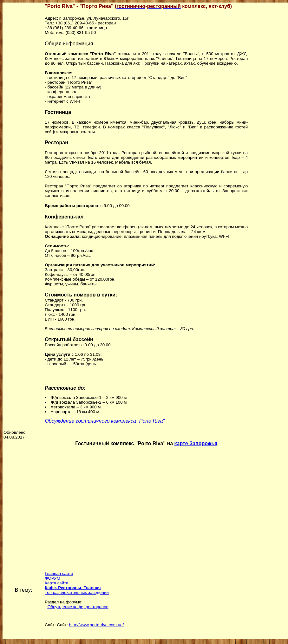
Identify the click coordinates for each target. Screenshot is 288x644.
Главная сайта (59, 573)
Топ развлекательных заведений (77, 592)
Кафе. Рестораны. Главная (73, 588)
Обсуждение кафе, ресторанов (78, 607)
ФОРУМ (52, 578)
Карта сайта (56, 583)
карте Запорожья (196, 443)
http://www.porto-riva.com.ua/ (97, 625)
